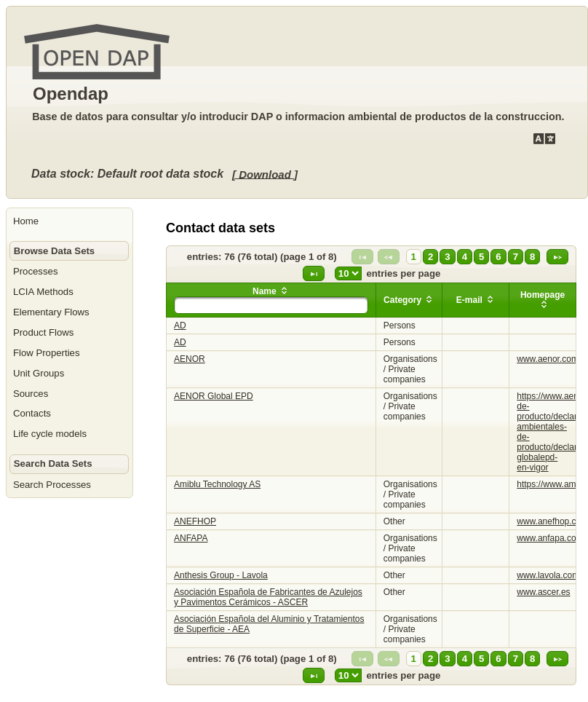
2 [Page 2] (430, 257)
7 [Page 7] (516, 257)
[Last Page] (314, 273)
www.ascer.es (543, 592)
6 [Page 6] (498, 257)
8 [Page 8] (532, 257)
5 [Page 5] (481, 257)
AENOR (190, 359)
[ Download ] (265, 174)
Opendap (71, 94)
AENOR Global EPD (214, 396)
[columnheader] (271, 300)
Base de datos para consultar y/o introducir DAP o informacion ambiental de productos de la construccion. (298, 117)
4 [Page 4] (465, 257)
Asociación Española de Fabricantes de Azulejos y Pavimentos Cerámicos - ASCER (268, 597)
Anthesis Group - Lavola (221, 575)
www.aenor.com (548, 359)
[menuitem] (69, 221)
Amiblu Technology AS (217, 484)
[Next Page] (557, 257)
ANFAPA (191, 538)
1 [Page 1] (414, 257)
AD (180, 326)
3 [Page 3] (447, 257)
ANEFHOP (195, 521)
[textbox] (271, 305)
